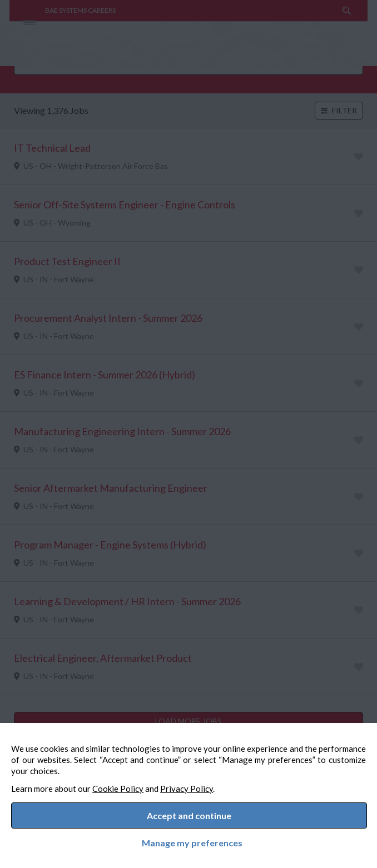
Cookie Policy (129, 783)
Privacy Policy (198, 783)
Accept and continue (189, 813)
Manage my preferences (189, 841)
